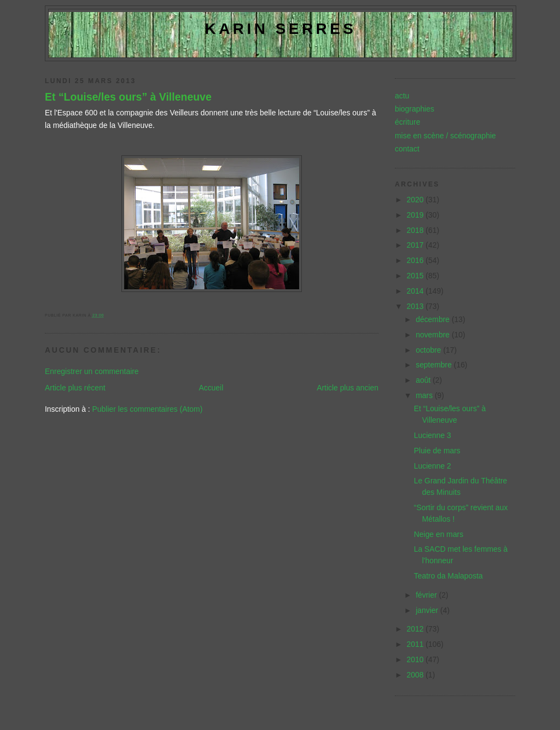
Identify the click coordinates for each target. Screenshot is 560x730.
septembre (435, 365)
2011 (416, 644)
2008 (416, 675)
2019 (416, 215)
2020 (416, 200)
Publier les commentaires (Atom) (148, 409)
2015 (416, 276)
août (424, 380)
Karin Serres (281, 29)
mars (425, 395)
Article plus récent (75, 388)
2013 (416, 306)
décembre (434, 319)
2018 (416, 230)
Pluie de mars (437, 451)
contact (407, 149)
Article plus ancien (348, 388)
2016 (416, 260)
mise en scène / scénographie (445, 136)
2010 (416, 659)
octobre (429, 350)
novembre (434, 335)
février (427, 595)
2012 (416, 629)
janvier (428, 610)
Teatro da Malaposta (448, 576)
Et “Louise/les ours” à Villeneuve (128, 97)
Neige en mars (439, 534)
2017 (416, 245)
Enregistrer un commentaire (92, 371)
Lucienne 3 (433, 435)
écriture (407, 122)
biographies (415, 109)
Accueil (211, 388)
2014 (416, 291)
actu (402, 96)
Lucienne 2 (433, 466)
